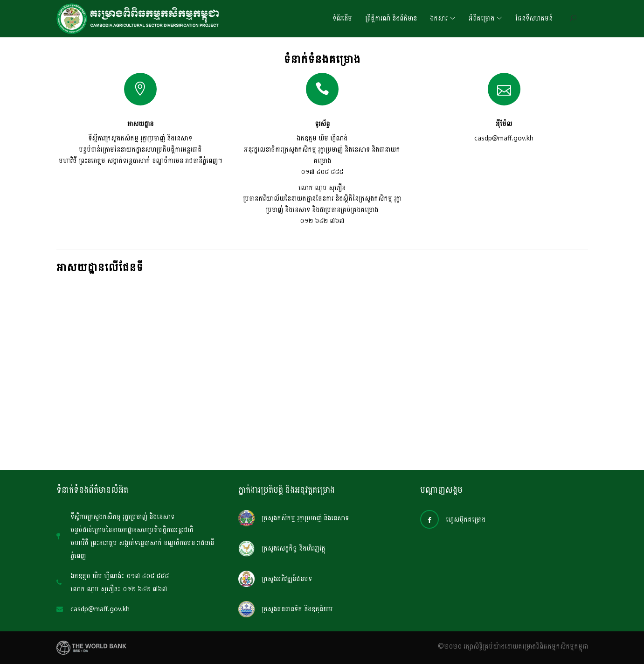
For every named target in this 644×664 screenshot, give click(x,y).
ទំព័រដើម (342, 18)
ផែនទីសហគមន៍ (534, 18)
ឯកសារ (439, 18)
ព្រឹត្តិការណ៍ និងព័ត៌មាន (391, 18)
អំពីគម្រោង (481, 18)
